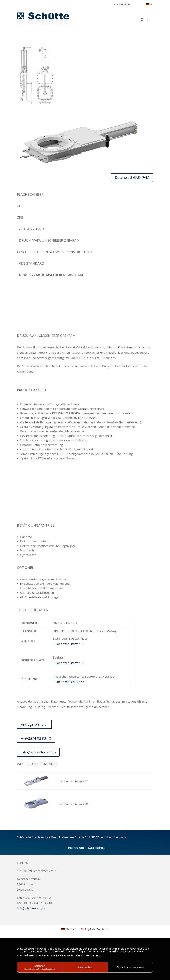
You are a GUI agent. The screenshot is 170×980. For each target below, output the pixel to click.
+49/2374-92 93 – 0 (30, 320)
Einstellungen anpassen (130, 967)
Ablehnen (40, 967)
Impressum (76, 848)
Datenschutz (97, 848)
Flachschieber (30, 194)
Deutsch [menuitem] (72, 929)
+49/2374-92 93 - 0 (36, 738)
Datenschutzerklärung (86, 955)
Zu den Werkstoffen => (69, 644)
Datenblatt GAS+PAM (132, 177)
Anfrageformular (34, 724)
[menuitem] (150, 5)
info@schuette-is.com (32, 325)
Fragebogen (123, 5)
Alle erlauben (85, 967)
